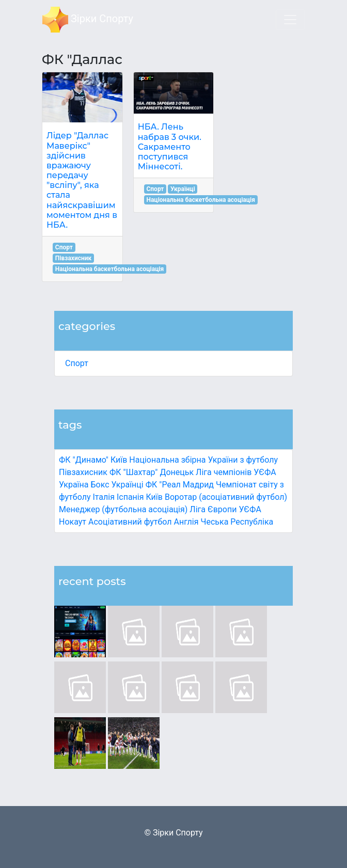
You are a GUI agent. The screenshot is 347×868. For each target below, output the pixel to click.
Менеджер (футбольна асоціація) (123, 509)
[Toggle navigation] (290, 20)
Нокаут (73, 522)
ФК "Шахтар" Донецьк (152, 472)
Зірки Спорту (88, 20)
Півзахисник (83, 472)
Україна (74, 485)
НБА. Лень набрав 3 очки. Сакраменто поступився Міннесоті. (170, 147)
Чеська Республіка (237, 522)
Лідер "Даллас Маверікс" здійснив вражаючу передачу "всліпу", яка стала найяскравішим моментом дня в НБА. (82, 180)
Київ (154, 497)
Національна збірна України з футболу (203, 460)
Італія (104, 497)
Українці (128, 485)
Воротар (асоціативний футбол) (226, 497)
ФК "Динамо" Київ (93, 460)
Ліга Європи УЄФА (225, 509)
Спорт (77, 363)
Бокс (100, 485)
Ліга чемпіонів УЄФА (236, 472)
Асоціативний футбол (130, 522)
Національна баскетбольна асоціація (110, 269)
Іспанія (130, 497)
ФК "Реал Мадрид (180, 485)
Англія (186, 522)
